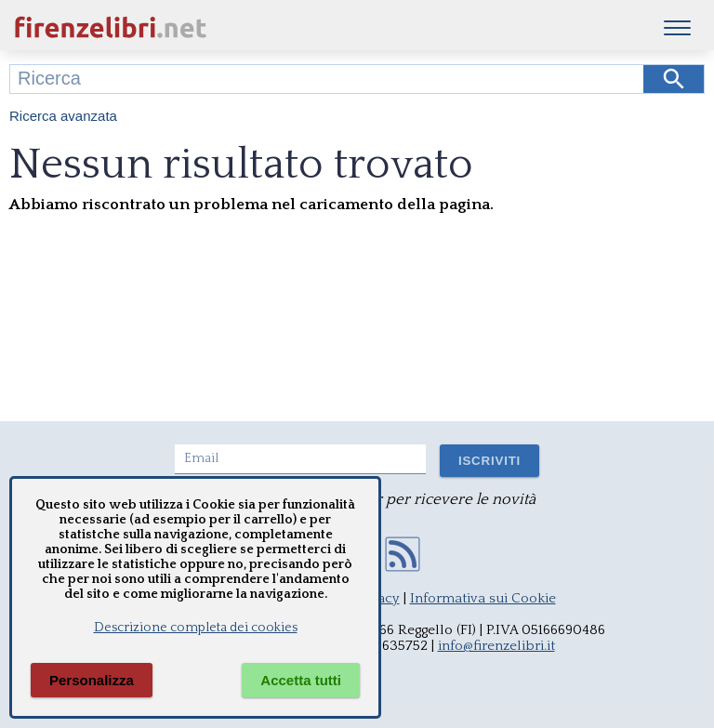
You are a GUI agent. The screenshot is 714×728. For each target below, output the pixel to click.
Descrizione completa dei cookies (196, 628)
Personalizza (92, 680)
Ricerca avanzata (63, 116)
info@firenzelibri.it (496, 646)
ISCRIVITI (489, 461)
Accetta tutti (301, 680)
